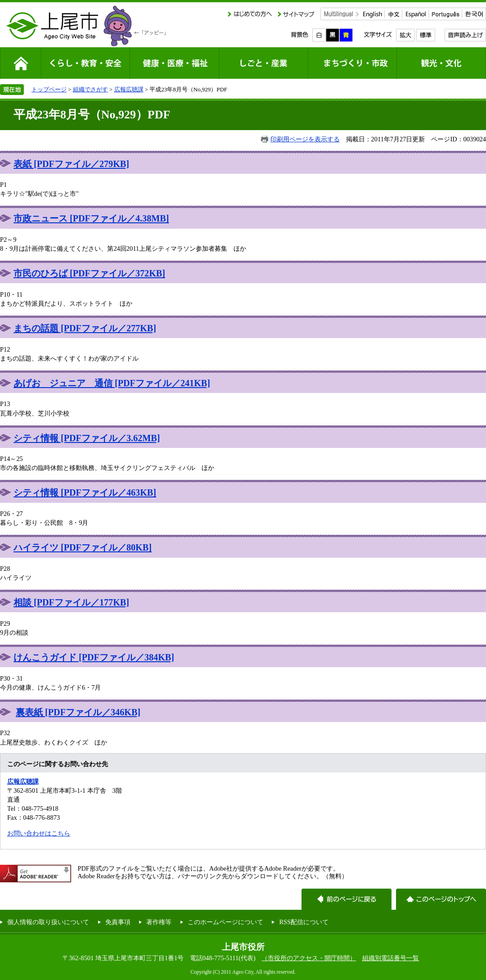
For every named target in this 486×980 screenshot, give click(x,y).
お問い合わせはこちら (39, 833)
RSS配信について (304, 922)
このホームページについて (225, 922)
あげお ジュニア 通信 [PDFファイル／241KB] (112, 383)
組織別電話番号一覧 (391, 958)
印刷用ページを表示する (305, 139)
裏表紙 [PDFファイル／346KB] (78, 712)
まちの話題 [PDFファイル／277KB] (85, 328)
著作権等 (159, 922)
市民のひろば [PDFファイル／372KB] (89, 273)
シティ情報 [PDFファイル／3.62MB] (87, 438)
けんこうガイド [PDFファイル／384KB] (94, 657)
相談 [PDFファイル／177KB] (71, 602)
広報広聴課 (129, 89)
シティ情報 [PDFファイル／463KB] (85, 492)
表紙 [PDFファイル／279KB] (71, 164)
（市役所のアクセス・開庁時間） (309, 958)
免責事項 (118, 922)
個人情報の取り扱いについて (48, 922)
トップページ (49, 89)
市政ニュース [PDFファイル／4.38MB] (91, 218)
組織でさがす (90, 89)
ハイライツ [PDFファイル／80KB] (83, 547)
